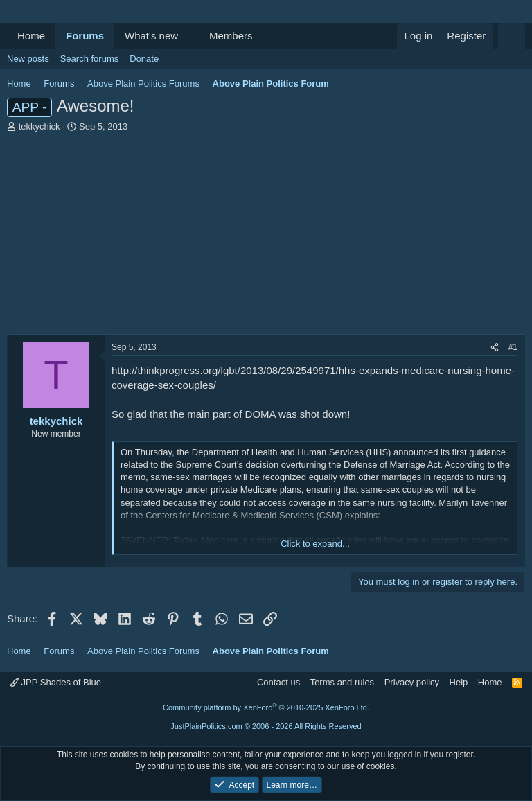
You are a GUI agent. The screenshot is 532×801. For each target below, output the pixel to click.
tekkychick (39, 126)
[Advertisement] (266, 237)
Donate (144, 59)
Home (31, 36)
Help (459, 682)
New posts (28, 59)
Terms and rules (342, 682)
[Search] (512, 36)
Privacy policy (412, 682)
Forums (85, 36)
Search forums (90, 59)
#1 (513, 347)
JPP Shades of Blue (55, 682)
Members (231, 36)
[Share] (495, 347)
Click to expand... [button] (315, 544)
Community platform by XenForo (266, 707)
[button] (189, 36)
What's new (151, 36)
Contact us (278, 682)
